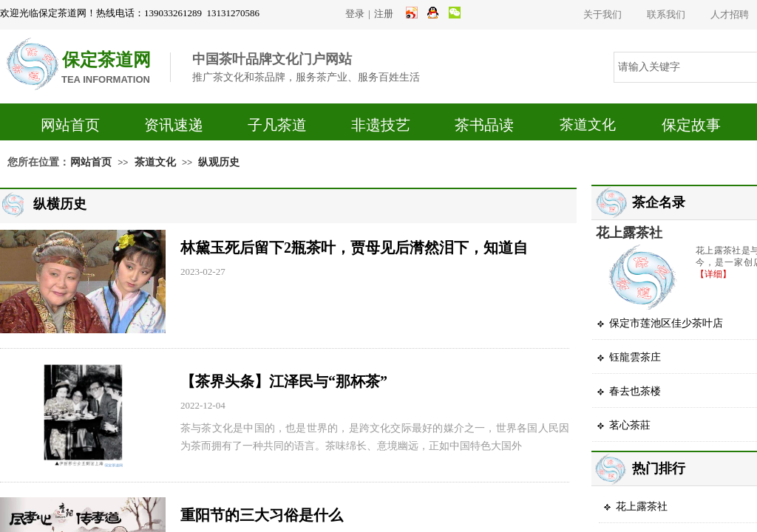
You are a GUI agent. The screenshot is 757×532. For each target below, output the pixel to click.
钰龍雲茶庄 (635, 357)
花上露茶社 (629, 233)
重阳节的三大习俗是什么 (262, 515)
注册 (384, 14)
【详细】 (713, 274)
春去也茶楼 (635, 391)
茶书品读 (484, 125)
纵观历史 (219, 162)
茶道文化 (588, 125)
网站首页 (70, 125)
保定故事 (691, 125)
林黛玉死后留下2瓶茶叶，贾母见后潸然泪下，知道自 (354, 248)
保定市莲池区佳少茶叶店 (666, 323)
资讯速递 (174, 125)
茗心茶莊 (630, 425)
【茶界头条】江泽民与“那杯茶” (284, 381)
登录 (355, 14)
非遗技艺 (381, 125)
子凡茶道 (277, 125)
